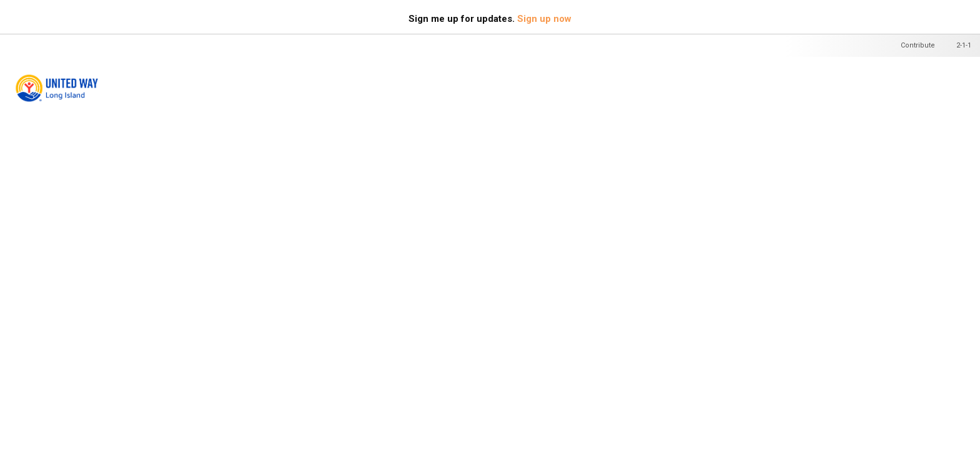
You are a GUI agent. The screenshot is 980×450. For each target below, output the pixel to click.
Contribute (918, 45)
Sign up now (544, 19)
